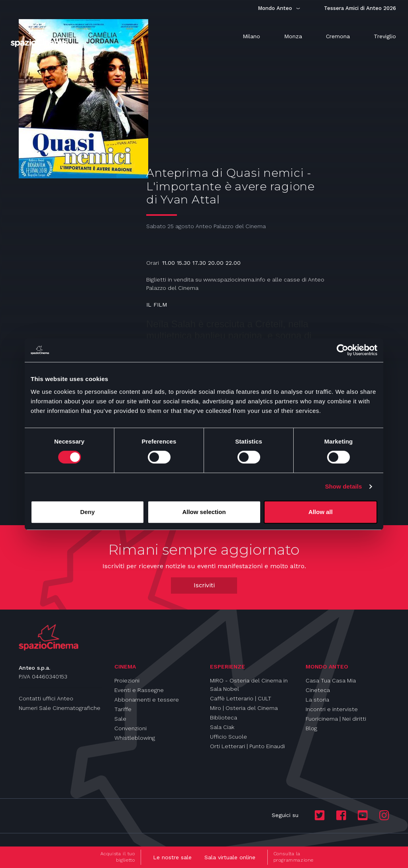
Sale (120, 719)
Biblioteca (224, 717)
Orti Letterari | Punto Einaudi (247, 746)
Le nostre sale (172, 857)
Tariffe (123, 709)
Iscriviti (204, 585)
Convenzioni (130, 728)
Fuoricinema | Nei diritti (336, 719)
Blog (311, 728)
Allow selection (204, 512)
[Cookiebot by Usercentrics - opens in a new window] (342, 350)
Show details (344, 486)
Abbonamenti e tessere (147, 700)
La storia (317, 700)
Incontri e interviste (332, 709)
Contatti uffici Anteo (46, 698)
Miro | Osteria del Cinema (244, 708)
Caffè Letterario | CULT (241, 698)
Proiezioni (127, 680)
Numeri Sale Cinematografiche (60, 708)
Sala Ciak (222, 727)
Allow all (321, 512)
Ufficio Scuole (229, 737)
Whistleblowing (135, 738)
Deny (87, 512)
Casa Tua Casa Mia (331, 680)
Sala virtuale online (230, 857)
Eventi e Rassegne (139, 690)
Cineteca (318, 690)
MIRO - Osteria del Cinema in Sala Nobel (249, 685)
